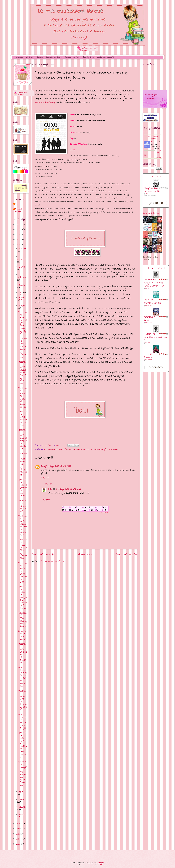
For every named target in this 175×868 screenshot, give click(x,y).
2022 (19, 240)
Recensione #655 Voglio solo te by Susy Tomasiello (23, 464)
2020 (19, 824)
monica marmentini (94, 450)
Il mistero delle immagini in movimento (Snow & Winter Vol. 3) (154, 283)
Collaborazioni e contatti (105, 57)
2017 (18, 839)
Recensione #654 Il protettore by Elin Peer (23, 488)
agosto (22, 285)
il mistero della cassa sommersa (70, 450)
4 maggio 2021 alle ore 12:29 (59, 466)
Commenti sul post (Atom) (53, 561)
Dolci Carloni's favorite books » (152, 258)
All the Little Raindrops (148, 356)
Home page (19, 57)
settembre (22, 277)
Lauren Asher (149, 305)
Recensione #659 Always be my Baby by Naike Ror (22, 373)
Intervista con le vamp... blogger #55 (22, 506)
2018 (18, 834)
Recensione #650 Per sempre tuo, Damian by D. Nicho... (23, 598)
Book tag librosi (88, 57)
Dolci (50, 489)
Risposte (49, 484)
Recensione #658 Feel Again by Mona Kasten (22, 398)
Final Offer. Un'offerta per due (152, 301)
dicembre (23, 249)
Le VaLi (147, 194)
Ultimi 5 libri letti (156, 268)
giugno (22, 298)
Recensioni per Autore (54, 57)
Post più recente (43, 555)
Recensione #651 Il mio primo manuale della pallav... (23, 573)
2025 (19, 224)
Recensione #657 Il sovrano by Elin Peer (23, 418)
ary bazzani (49, 450)
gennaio (22, 815)
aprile (21, 792)
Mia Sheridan (149, 360)
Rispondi (45, 477)
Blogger (100, 863)
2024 (19, 230)
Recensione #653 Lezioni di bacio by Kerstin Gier (23, 526)
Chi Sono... (30, 57)
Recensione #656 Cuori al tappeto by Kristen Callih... (23, 439)
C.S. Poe (148, 288)
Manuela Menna (19, 210)
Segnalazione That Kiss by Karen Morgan (23, 620)
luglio (21, 293)
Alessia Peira (149, 322)
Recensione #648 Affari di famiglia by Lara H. (23, 700)
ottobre (22, 267)
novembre (22, 259)
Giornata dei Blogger (22, 764)
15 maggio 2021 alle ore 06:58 (68, 489)
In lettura (156, 177)
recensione (113, 450)
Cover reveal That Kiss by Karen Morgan (23, 721)
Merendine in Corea (149, 319)
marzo (22, 799)
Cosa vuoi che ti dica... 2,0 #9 (23, 635)
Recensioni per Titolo (72, 57)
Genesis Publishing (45, 102)
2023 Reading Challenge (153, 137)
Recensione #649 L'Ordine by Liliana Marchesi (23, 653)
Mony (43, 466)
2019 (18, 829)
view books (158, 157)
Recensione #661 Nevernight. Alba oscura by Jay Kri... (23, 323)
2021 (18, 245)
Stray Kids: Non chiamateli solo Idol (152, 190)
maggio (22, 306)
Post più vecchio (127, 555)
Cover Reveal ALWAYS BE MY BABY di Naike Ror (23, 677)
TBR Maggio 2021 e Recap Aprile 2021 (22, 779)
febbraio (23, 807)
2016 (18, 844)
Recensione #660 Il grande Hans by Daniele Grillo (23, 348)
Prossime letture (151, 213)
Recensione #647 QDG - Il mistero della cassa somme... (23, 745)
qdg (105, 450)
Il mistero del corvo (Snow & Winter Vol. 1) (155, 337)
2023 (19, 235)
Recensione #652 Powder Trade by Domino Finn (23, 549)
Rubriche (40, 57)
